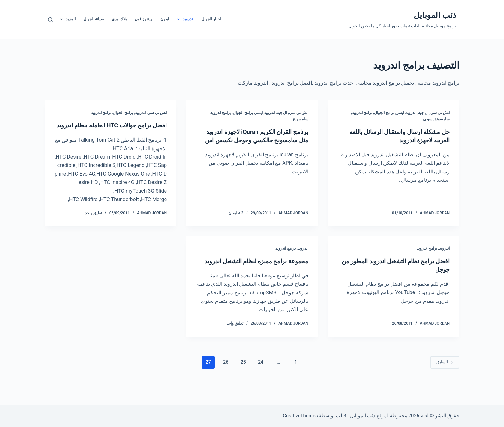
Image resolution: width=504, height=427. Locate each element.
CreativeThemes (300, 416)
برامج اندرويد (362, 113)
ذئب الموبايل (435, 15)
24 (261, 379)
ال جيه (423, 113)
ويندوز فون (144, 19)
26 (226, 379)
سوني (428, 119)
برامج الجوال (384, 113)
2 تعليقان (236, 221)
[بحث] (50, 19)
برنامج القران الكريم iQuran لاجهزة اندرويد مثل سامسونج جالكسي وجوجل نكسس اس (256, 140)
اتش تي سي (440, 113)
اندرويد (184, 19)
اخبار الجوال (211, 19)
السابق (445, 379)
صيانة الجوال (94, 19)
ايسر (400, 113)
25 (243, 379)
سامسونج (442, 119)
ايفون (165, 19)
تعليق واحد (94, 221)
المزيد (67, 19)
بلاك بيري (119, 19)
